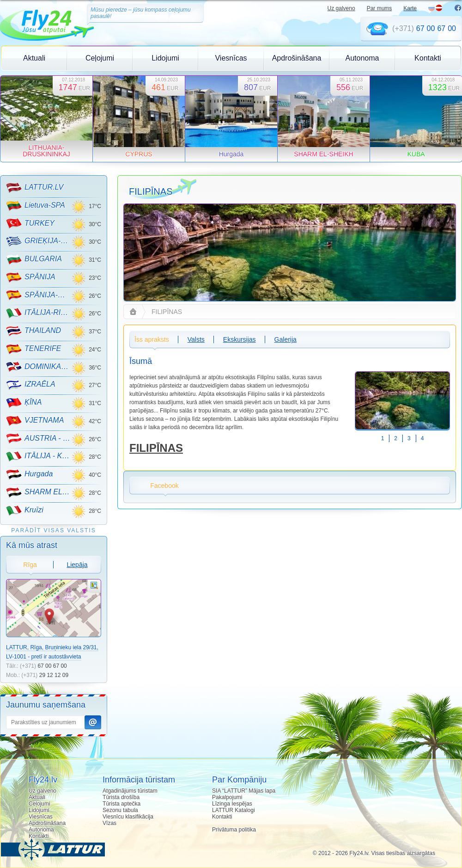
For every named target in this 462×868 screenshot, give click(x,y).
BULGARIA (34, 259)
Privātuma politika (234, 830)
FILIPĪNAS (156, 448)
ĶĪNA (24, 403)
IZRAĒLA (31, 385)
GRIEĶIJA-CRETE (39, 241)
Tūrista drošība (121, 797)
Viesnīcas (231, 58)
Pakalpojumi (227, 797)
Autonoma (362, 58)
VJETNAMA (35, 421)
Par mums (380, 8)
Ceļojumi (100, 58)
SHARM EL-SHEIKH (39, 492)
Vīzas (109, 823)
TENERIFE (33, 349)
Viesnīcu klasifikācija (128, 817)
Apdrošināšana (297, 58)
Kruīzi (25, 511)
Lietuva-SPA (36, 206)
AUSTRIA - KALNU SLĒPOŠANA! (39, 438)
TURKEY (30, 223)
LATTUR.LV (35, 188)
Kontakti (428, 58)
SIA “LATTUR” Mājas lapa (244, 791)
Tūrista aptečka (122, 804)
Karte (410, 8)
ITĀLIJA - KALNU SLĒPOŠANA (39, 456)
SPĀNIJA (31, 277)
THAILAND (33, 331)
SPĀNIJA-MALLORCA (39, 295)
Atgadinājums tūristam (130, 791)
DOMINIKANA (39, 367)
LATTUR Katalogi (233, 810)
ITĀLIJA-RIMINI (39, 313)
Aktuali (34, 58)
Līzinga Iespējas (232, 804)
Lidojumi (165, 58)
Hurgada (29, 474)
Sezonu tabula (120, 810)
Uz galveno (341, 8)
